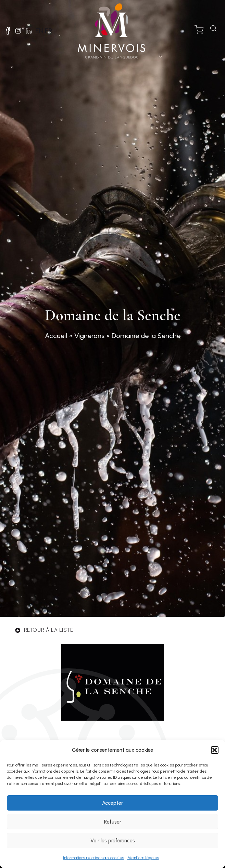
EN (39, 31)
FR (49, 31)
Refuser (113, 822)
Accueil (56, 336)
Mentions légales (143, 858)
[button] (215, 750)
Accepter (112, 803)
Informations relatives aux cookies (93, 858)
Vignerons (89, 336)
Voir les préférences (113, 841)
